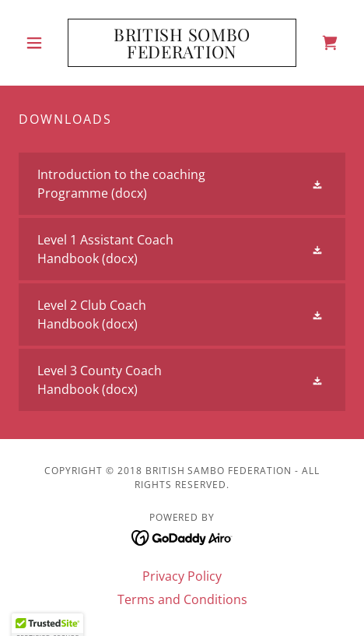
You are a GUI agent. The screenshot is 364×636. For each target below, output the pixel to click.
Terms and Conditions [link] (182, 599)
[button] (43, 43)
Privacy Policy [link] (182, 576)
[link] (182, 43)
